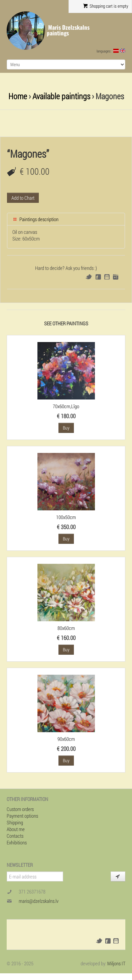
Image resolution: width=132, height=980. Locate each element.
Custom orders (20, 809)
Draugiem (107, 277)
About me (16, 829)
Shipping (15, 822)
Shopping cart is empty (106, 6)
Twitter (89, 277)
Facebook (98, 277)
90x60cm (66, 739)
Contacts (15, 836)
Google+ (116, 277)
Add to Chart (23, 198)
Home (18, 96)
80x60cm (66, 628)
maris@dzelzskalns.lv (39, 901)
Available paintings (61, 96)
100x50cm (66, 517)
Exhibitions (17, 842)
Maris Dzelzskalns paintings (68, 30)
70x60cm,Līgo (66, 406)
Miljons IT (116, 963)
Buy (66, 428)
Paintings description (35, 219)
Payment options (22, 816)
